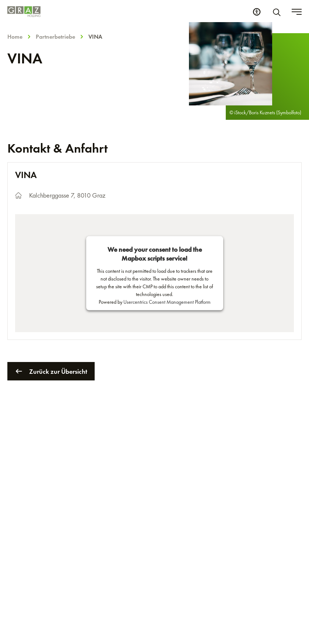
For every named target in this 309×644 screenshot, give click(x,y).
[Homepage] (24, 12)
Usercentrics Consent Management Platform (167, 302)
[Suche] (278, 12)
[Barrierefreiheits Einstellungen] (257, 12)
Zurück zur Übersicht (51, 371)
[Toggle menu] (297, 12)
